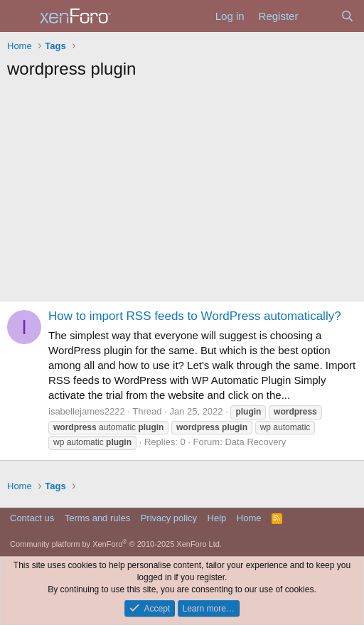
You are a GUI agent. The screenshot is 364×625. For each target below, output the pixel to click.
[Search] (347, 16)
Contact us (32, 518)
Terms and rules (97, 518)
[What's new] (319, 16)
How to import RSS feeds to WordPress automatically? (195, 316)
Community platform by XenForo (116, 544)
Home (249, 518)
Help (217, 518)
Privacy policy (169, 518)
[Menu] (20, 16)
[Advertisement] (182, 194)
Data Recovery (255, 442)
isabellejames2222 (87, 411)
